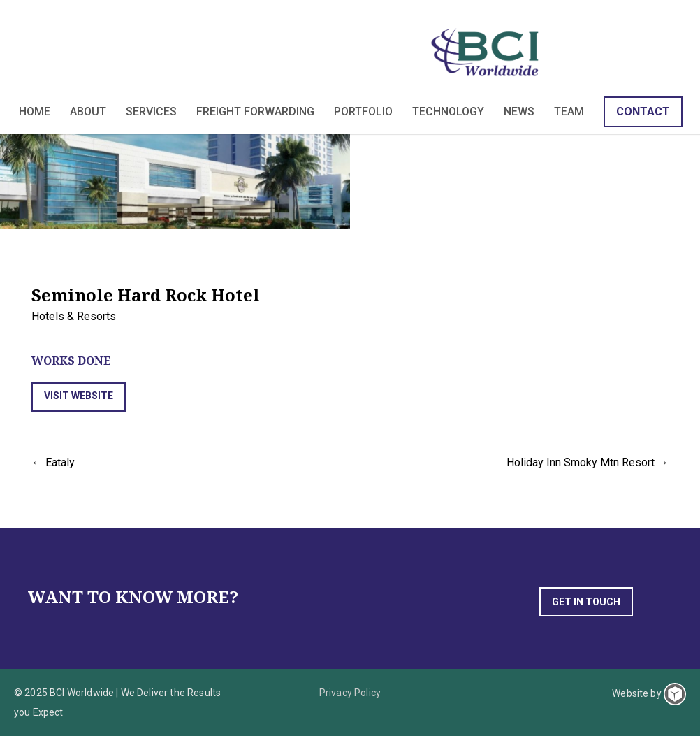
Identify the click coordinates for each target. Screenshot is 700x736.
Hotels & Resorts (74, 316)
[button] (79, 397)
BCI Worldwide (487, 52)
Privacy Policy (350, 693)
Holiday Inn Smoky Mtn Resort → (588, 462)
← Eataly (53, 462)
